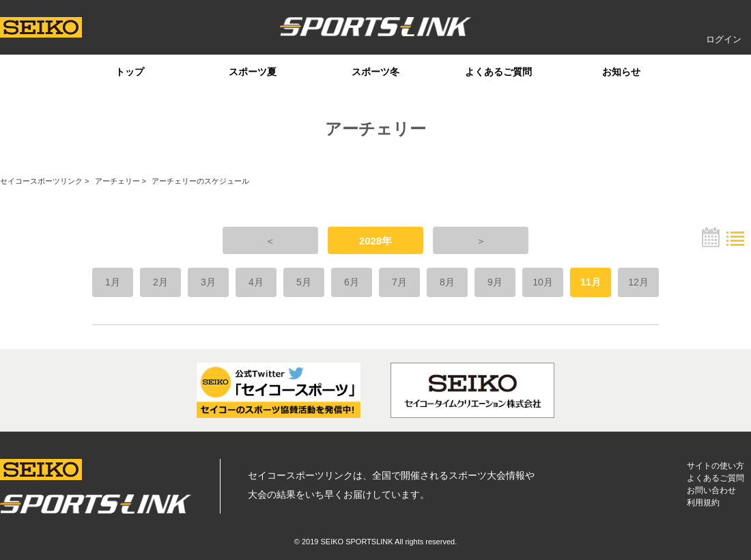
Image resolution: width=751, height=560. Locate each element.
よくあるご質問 (498, 72)
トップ (130, 72)
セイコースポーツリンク (41, 181)
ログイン (724, 39)
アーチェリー (117, 181)
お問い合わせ (711, 490)
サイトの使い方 (715, 466)
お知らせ (621, 72)
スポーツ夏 (253, 72)
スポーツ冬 (375, 72)
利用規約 (703, 503)
